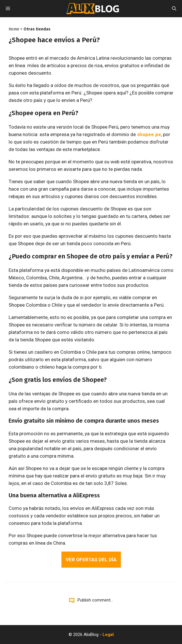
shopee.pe (149, 134)
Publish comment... (95, 600)
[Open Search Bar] (174, 9)
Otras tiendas (37, 29)
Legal (108, 635)
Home (14, 29)
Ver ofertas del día (91, 560)
